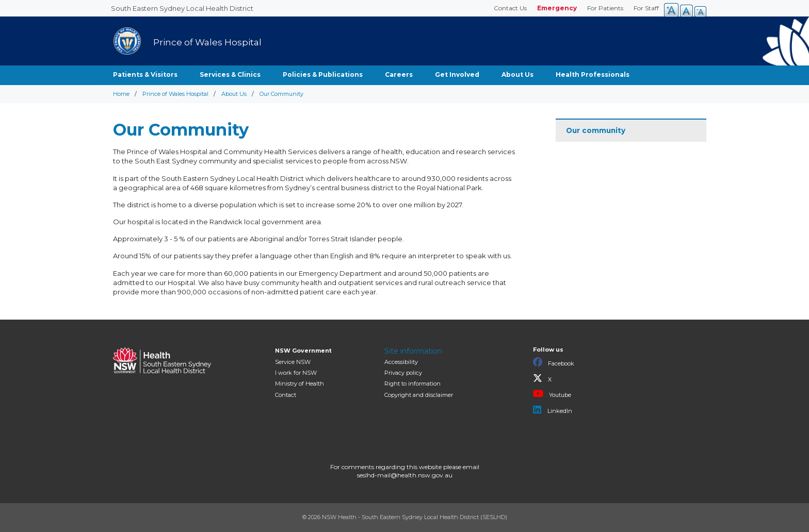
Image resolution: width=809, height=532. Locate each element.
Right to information (412, 384)
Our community (596, 130)
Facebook (554, 362)
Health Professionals (593, 74)
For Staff (646, 8)
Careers (399, 74)
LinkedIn (553, 410)
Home (121, 94)
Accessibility (401, 362)
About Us (517, 74)
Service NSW (293, 362)
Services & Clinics (230, 74)
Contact (286, 395)
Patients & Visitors (145, 74)
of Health (300, 384)
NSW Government (303, 351)
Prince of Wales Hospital (175, 94)
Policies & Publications (323, 74)
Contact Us (510, 8)
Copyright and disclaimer (419, 395)
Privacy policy (403, 373)
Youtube (552, 394)
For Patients (605, 8)
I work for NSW (296, 373)
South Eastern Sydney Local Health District (182, 8)
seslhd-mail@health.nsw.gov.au (405, 475)
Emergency (557, 8)
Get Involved (457, 74)
